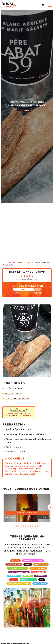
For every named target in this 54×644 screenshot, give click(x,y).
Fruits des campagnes (18, 568)
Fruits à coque (41, 564)
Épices (27, 111)
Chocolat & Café (14, 564)
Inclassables (14, 576)
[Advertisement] (27, 233)
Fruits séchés (38, 572)
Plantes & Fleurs (28, 580)
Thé (42, 580)
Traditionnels (40, 583)
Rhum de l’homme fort (27, 512)
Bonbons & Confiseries (33, 561)
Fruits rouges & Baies (19, 572)
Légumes (28, 576)
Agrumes (15, 561)
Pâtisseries (41, 576)
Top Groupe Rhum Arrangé (19, 583)
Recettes (14, 262)
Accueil (5, 262)
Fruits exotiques (38, 568)
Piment (14, 580)
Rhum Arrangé (25, 262)
